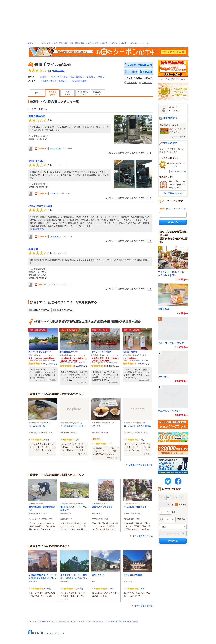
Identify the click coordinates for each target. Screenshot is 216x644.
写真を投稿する (146, 72)
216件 (48, 589)
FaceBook (178, 481)
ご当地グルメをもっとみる (141, 465)
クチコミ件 (59, 71)
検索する (173, 222)
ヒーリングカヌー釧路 (101, 352)
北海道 (43, 77)
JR (94, 622)
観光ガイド (32, 43)
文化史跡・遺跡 (79, 81)
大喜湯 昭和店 (130, 352)
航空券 (118, 622)
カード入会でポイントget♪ (173, 70)
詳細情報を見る (37, 229)
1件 (142, 440)
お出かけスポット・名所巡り (53, 81)
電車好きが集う (37, 161)
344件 (79, 589)
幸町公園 (33, 249)
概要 (37, 93)
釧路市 (90, 77)
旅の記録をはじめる (173, 193)
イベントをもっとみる (143, 536)
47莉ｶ (81, 366)
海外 (135, 622)
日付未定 (183, 505)
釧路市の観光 (93, 43)
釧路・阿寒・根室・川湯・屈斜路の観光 (69, 43)
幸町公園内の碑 (37, 116)
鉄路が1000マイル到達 (40, 206)
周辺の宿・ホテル (98, 93)
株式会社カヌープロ (69, 352)
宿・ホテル (32, 622)
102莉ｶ (51, 364)
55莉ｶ (113, 366)
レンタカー (110, 622)
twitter (168, 481)
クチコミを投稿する (131, 72)
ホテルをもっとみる (144, 606)
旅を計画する (170, 118)
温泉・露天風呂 (71, 622)
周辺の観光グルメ (83, 93)
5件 (46, 440)
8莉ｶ (144, 364)
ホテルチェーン (44, 622)
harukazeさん (56, 236)
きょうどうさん (55, 284)
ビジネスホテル (58, 622)
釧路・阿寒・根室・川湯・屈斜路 (67, 77)
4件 (78, 440)
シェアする (132, 83)
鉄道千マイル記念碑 (110, 43)
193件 (143, 589)
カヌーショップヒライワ (40, 352)
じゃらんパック (85, 622)
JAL (97, 622)
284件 (111, 589)
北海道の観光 (45, 43)
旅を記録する (170, 143)
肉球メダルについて (179, 171)
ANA (100, 622)
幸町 (100, 77)
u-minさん (54, 193)
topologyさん (55, 148)
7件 (110, 444)
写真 (67, 93)
